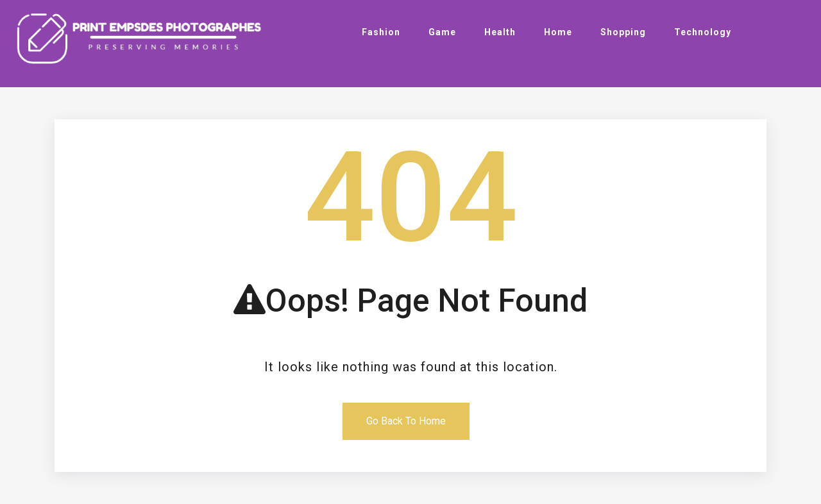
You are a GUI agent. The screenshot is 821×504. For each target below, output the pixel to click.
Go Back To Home (406, 421)
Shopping (623, 32)
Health (500, 32)
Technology (703, 32)
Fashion (381, 32)
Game (442, 32)
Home (558, 32)
